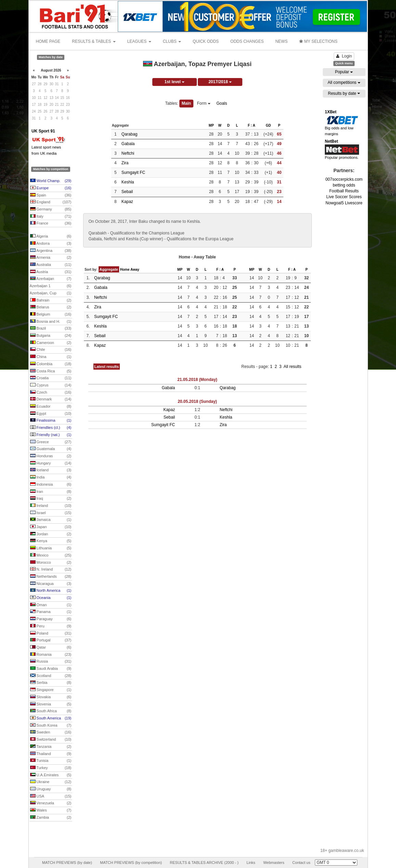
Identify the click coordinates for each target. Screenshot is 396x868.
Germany (51, 209)
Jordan (51, 534)
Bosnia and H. (51, 322)
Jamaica (51, 520)
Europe (51, 188)
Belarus (51, 307)
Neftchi (128, 153)
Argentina (51, 251)
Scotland (51, 676)
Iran (51, 492)
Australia (51, 265)
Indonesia (51, 485)
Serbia (51, 683)
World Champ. (51, 181)
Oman (51, 605)
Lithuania (51, 548)
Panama (51, 612)
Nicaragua (51, 584)
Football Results (344, 191)
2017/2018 (220, 82)
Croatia (51, 378)
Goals (222, 103)
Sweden (51, 732)
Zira (125, 163)
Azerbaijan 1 (51, 286)
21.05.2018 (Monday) (197, 380)
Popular (344, 72)
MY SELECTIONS (318, 41)
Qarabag (130, 134)
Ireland (51, 506)
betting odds (344, 185)
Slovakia (51, 697)
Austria (51, 272)
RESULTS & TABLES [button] (94, 41)
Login (344, 56)
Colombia (51, 364)
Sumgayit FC (133, 173)
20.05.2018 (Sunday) (197, 401)
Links (251, 863)
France (51, 224)
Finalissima (51, 421)
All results (292, 367)
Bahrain (51, 301)
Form (204, 103)
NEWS (281, 41)
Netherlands (51, 577)
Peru (51, 626)
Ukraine (51, 782)
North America (51, 591)
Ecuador (51, 407)
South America (51, 718)
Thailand (51, 754)
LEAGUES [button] (139, 41)
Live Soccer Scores (344, 197)
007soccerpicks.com (344, 179)
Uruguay (51, 789)
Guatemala (51, 449)
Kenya (51, 541)
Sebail (127, 192)
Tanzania (51, 747)
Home (125, 270)
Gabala (128, 144)
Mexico (51, 556)
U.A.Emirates (51, 775)
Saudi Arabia (51, 669)
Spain (51, 195)
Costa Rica (51, 371)
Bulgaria (51, 336)
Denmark (51, 399)
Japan (51, 527)
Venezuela (51, 803)
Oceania (51, 598)
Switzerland (51, 740)
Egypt (51, 414)
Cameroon (51, 343)
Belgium (51, 315)
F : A (252, 125)
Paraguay (51, 619)
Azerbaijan (51, 279)
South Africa (51, 711)
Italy (51, 217)
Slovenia (51, 704)
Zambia (51, 818)
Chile (51, 350)
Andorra (51, 244)
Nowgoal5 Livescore (344, 203)
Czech (51, 393)
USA (51, 796)
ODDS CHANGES (247, 41)
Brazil (51, 329)
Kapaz (127, 202)
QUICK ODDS (206, 41)
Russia (51, 662)
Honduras (51, 456)
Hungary (51, 463)
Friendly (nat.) (51, 435)
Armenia (51, 258)
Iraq (51, 499)
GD (268, 125)
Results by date (344, 93)
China (51, 357)
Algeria (51, 237)
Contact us (301, 863)
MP (211, 125)
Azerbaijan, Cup (51, 293)
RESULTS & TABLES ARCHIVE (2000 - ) (204, 863)
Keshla (128, 182)
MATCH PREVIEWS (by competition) (131, 863)
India (51, 477)
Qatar (51, 648)
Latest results (107, 367)
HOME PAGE (48, 41)
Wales (51, 810)
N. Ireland (51, 570)
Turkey (51, 768)
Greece (51, 442)
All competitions (344, 82)
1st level (174, 82)
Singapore (51, 690)
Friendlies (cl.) (51, 428)
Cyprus (51, 385)
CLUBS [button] (172, 41)
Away (135, 270)
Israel (51, 513)
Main (186, 103)
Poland (51, 634)
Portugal (51, 640)
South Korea (51, 726)
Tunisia (51, 761)
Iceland (51, 470)
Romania (51, 655)
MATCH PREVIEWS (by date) (67, 863)
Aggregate (109, 269)
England (51, 202)
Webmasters (274, 863)
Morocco (51, 563)
